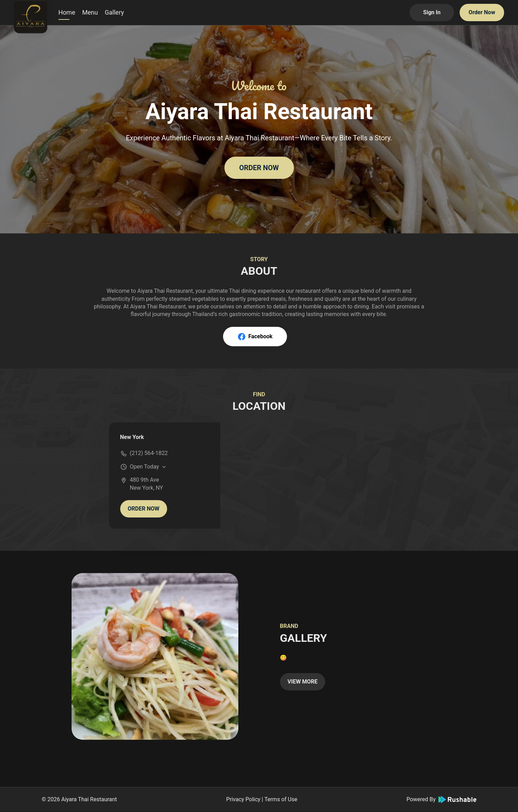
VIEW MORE (303, 682)
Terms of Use (281, 799)
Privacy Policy (243, 799)
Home (67, 12)
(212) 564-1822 (149, 453)
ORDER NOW (259, 168)
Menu (90, 12)
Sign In (432, 12)
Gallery (114, 12)
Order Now (482, 12)
